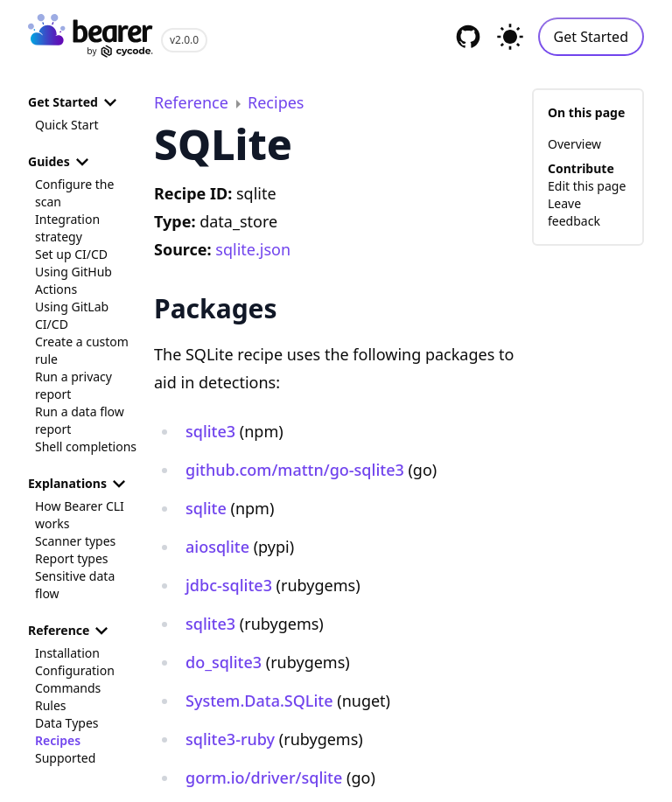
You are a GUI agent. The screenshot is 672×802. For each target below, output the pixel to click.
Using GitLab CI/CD (72, 315)
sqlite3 (210, 431)
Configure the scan (74, 193)
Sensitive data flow (75, 585)
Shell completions (86, 446)
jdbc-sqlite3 (229, 585)
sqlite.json (253, 249)
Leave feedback (574, 212)
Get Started (591, 37)
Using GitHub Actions (73, 280)
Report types (72, 558)
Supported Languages (66, 767)
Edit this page (587, 186)
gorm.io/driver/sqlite (264, 778)
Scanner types (75, 541)
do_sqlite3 (224, 662)
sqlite (206, 508)
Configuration (75, 670)
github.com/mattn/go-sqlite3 (295, 470)
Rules (51, 705)
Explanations (80, 484)
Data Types (66, 723)
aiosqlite (217, 547)
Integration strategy (67, 228)
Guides (61, 162)
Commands (68, 688)
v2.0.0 (184, 40)
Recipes (58, 740)
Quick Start (66, 125)
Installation (67, 653)
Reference (71, 631)
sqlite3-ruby (230, 739)
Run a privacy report (73, 385)
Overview (574, 144)
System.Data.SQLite (259, 701)
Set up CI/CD (71, 254)
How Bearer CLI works (80, 515)
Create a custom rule (82, 350)
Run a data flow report (80, 420)
